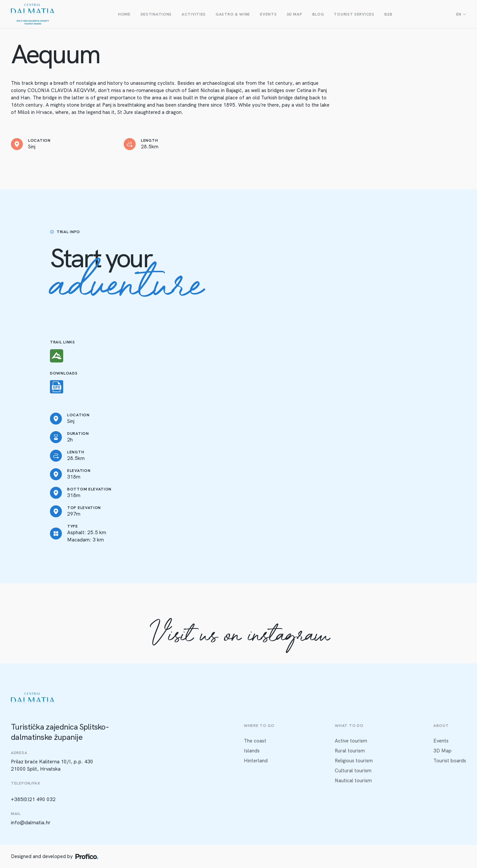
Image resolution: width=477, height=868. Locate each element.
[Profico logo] (87, 856)
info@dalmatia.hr (31, 823)
